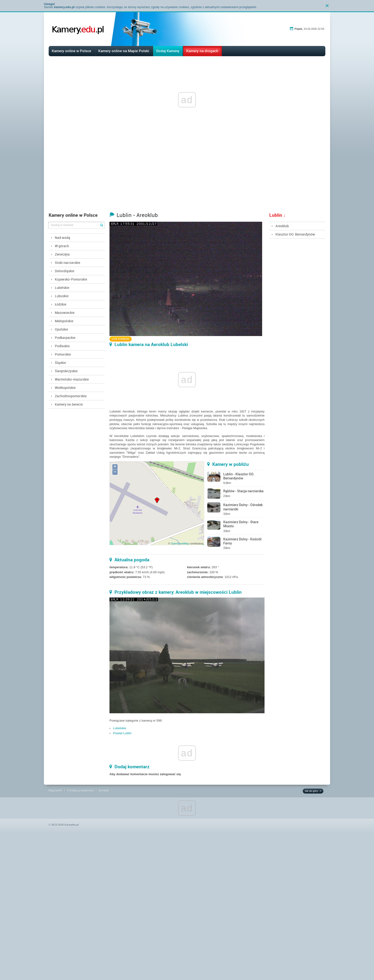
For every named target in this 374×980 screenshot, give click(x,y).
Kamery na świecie (69, 404)
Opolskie (61, 329)
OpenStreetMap (180, 543)
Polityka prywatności (81, 790)
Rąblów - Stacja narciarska (243, 491)
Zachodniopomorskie (71, 396)
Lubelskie (62, 288)
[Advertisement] (187, 174)
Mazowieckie (65, 313)
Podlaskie (62, 346)
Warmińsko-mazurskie (72, 379)
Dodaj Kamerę (168, 51)
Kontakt (104, 790)
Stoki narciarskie (68, 263)
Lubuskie (62, 296)
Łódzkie (61, 304)
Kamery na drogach (202, 51)
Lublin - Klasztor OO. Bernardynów (239, 476)
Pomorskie (63, 354)
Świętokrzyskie (66, 371)
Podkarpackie (65, 338)
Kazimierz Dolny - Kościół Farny (242, 541)
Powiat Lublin (122, 733)
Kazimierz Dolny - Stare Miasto (241, 524)
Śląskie (60, 363)
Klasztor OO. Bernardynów (295, 234)
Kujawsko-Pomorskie (71, 279)
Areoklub (282, 226)
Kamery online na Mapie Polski (124, 51)
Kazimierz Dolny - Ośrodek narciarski (243, 507)
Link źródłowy (121, 339)
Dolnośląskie (65, 271)
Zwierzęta (62, 254)
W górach (62, 246)
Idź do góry (312, 791)
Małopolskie (64, 321)
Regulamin (56, 790)
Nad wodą (62, 238)
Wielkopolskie (65, 388)
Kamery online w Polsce (71, 51)
